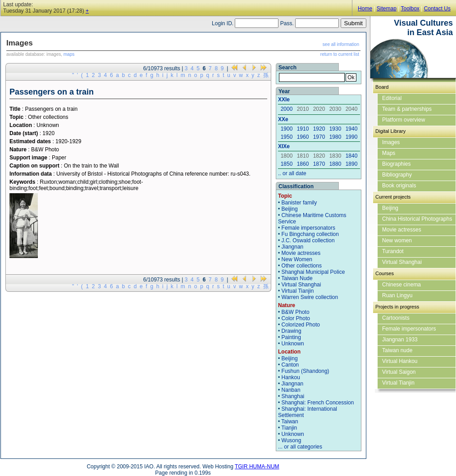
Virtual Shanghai (301, 285)
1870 (319, 164)
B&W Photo (296, 312)
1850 (287, 164)
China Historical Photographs (417, 219)
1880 (335, 164)
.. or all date (292, 173)
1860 (303, 164)
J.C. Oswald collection (308, 240)
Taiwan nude (397, 350)
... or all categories (300, 447)
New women (397, 240)
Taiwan (290, 422)
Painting (291, 337)
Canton (290, 365)
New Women (297, 259)
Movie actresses (301, 253)
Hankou (291, 377)
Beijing (290, 209)
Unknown (293, 344)
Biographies (396, 164)
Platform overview (404, 120)
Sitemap (387, 9)
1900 (287, 129)
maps (69, 54)
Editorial (392, 98)
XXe (283, 119)
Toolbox (410, 9)
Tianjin (289, 428)
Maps (389, 153)
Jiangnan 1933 (400, 340)
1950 (287, 137)
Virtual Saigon (399, 372)
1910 (303, 129)
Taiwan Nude (297, 278)
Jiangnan (293, 247)
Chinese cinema (401, 285)
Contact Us (437, 9)
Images (391, 142)
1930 (335, 129)
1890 (352, 164)
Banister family (299, 203)
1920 (319, 129)
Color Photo (296, 318)
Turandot (393, 251)
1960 (303, 137)
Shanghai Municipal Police (313, 272)
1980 (335, 137)
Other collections (302, 266)
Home (365, 9)
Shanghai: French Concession (318, 403)
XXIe (284, 100)
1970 (319, 137)
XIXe (284, 146)
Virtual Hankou (400, 361)
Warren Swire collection (310, 297)
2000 (287, 109)
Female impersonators (308, 228)
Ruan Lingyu (397, 295)
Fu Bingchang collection (310, 234)
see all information (341, 44)
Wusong (292, 440)
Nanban (291, 390)
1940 (352, 129)
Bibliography (397, 175)
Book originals (399, 186)
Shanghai (293, 396)
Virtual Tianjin (298, 291)
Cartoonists (396, 318)
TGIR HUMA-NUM (257, 467)
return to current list (340, 54)
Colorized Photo (301, 325)
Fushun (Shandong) (306, 371)
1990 (352, 137)
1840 (352, 156)
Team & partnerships (407, 109)
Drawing (292, 331)
